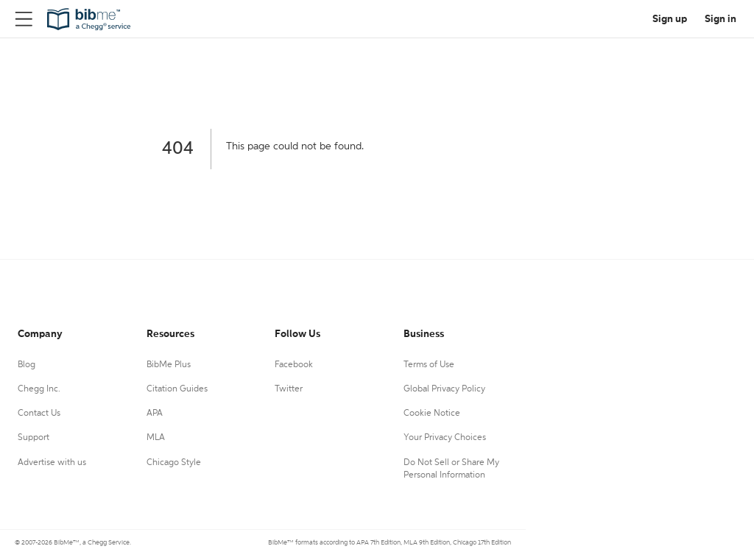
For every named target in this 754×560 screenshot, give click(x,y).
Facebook (294, 365)
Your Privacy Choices (445, 438)
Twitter (289, 389)
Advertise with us (52, 463)
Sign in (720, 19)
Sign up (670, 19)
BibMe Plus (169, 365)
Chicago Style (174, 463)
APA (155, 414)
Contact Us (39, 414)
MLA (156, 438)
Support (34, 438)
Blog (27, 365)
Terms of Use (429, 365)
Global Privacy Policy (444, 389)
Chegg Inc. (39, 389)
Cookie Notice (432, 414)
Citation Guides (177, 389)
